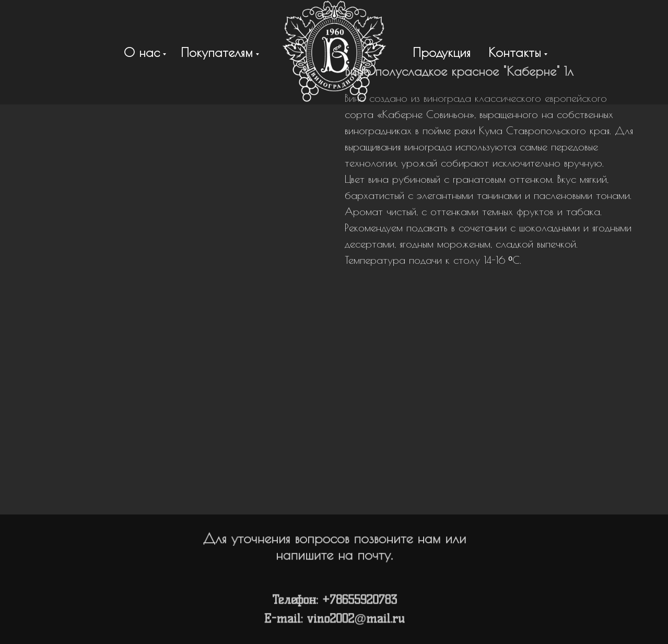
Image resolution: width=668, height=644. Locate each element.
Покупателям (217, 52)
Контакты (515, 52)
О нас (142, 52)
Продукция (442, 52)
